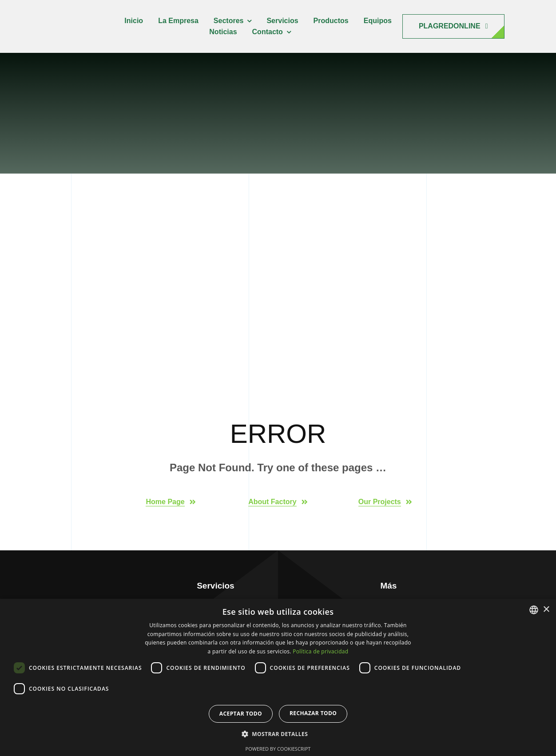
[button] (278, 734)
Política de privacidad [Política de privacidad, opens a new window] (320, 651)
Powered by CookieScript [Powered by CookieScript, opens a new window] (278, 749)
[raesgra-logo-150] (69, 14)
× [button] (546, 610)
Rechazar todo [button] (313, 713)
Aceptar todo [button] (241, 714)
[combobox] (534, 610)
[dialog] (278, 677)
